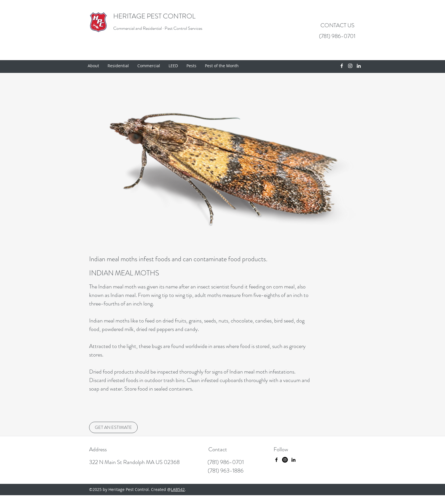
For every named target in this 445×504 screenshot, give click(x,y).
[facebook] (342, 66)
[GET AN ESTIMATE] (113, 427)
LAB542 (178, 489)
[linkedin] (359, 66)
